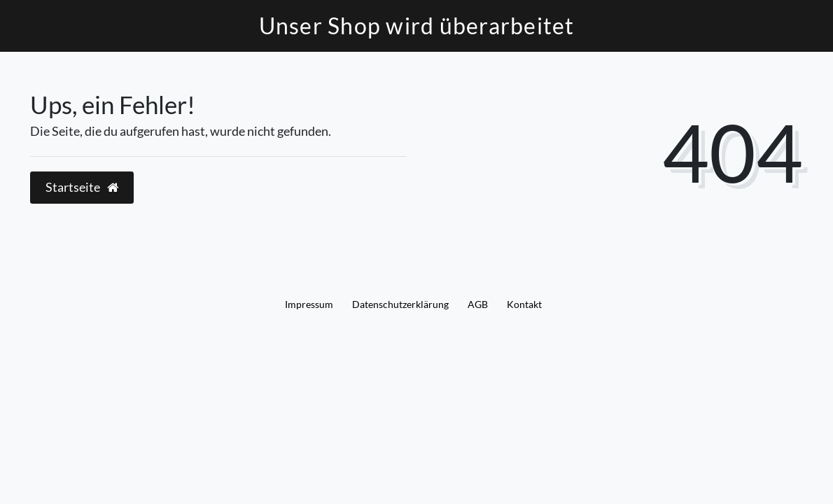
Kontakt (524, 304)
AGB (478, 304)
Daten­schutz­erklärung (400, 304)
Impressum (309, 304)
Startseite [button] (82, 187)
